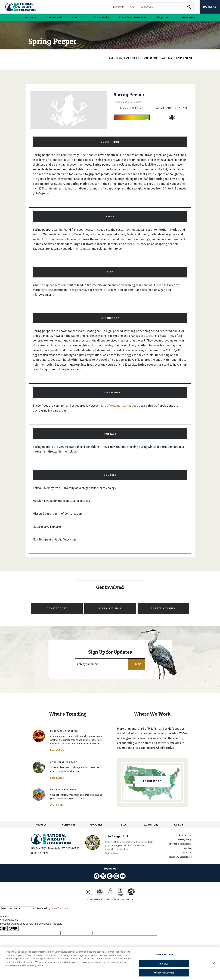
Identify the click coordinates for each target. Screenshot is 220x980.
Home (110, 58)
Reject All (164, 964)
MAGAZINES (96, 825)
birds (136, 244)
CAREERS (179, 825)
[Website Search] (165, 7)
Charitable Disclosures (180, 844)
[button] (137, 664)
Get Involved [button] (54, 18)
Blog (132, 7)
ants (107, 290)
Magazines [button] (163, 18)
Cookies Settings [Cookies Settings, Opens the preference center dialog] (164, 954)
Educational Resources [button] (133, 18)
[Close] (214, 963)
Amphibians (167, 58)
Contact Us (119, 7)
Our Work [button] (31, 18)
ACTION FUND (151, 825)
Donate (210, 7)
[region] (110, 963)
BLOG (124, 825)
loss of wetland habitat (116, 406)
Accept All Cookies (164, 973)
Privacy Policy (185, 840)
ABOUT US (41, 825)
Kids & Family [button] (101, 18)
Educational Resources (129, 58)
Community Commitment (180, 857)
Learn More (57, 750)
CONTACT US (69, 825)
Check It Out (57, 805)
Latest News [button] (188, 18)
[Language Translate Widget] (18, 908)
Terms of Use (185, 835)
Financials (186, 853)
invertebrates (82, 249)
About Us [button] (78, 18)
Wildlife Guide (151, 58)
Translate (59, 908)
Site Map (188, 848)
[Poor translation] (13, 928)
